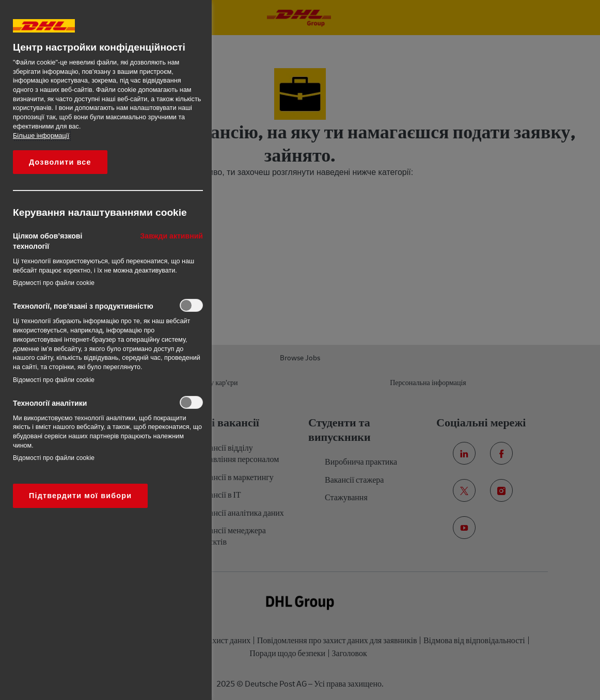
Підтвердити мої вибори (80, 496)
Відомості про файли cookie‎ (54, 283)
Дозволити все (60, 162)
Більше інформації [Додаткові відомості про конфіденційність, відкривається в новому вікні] (41, 136)
